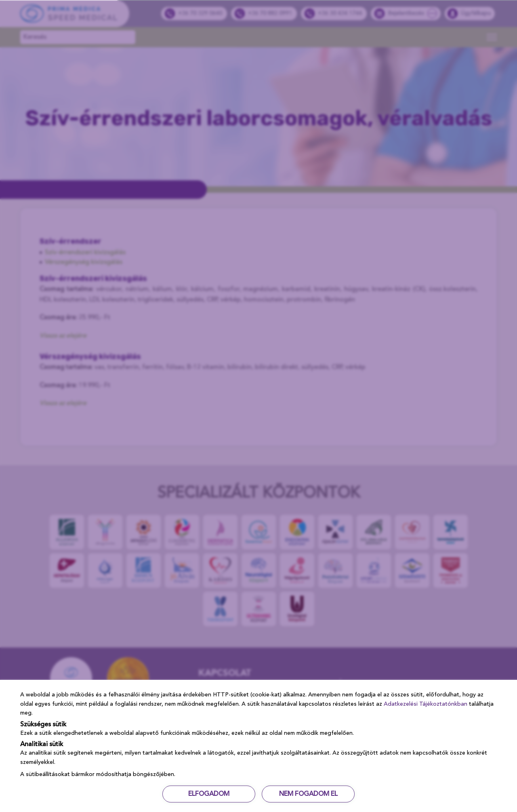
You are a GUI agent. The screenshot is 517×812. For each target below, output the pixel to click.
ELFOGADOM (209, 794)
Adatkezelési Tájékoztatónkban (426, 704)
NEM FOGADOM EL (308, 794)
